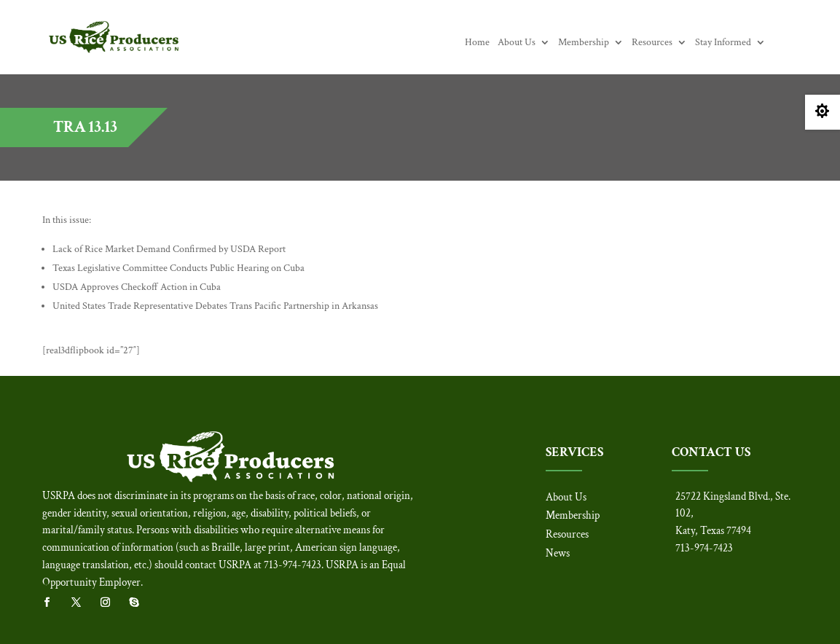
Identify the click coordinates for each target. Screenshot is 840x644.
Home (477, 43)
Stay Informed (723, 43)
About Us (517, 43)
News (558, 553)
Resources (652, 43)
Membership (584, 43)
